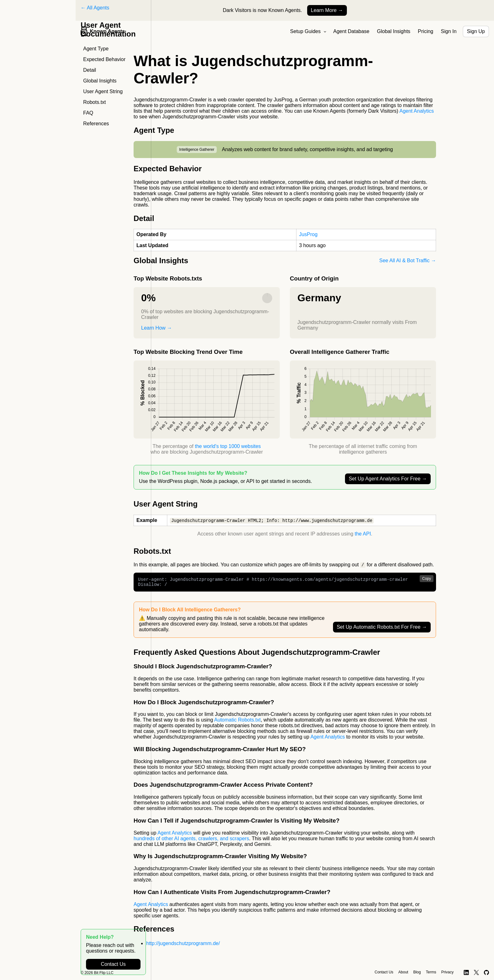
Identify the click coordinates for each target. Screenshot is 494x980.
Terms (431, 972)
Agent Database (351, 31)
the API (363, 534)
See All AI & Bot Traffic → (408, 261)
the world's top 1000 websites (228, 446)
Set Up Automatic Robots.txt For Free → (382, 629)
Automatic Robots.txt (238, 722)
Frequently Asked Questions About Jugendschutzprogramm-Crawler (257, 655)
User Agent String (103, 91)
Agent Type (96, 49)
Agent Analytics (417, 111)
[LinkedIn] (466, 972)
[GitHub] (487, 972)
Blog (417, 972)
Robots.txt (95, 102)
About (403, 972)
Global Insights (394, 31)
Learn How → (157, 328)
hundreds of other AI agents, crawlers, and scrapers (191, 841)
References (96, 124)
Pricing (425, 31)
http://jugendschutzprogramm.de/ (183, 946)
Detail (90, 70)
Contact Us (113, 964)
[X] (476, 972)
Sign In (449, 31)
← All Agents (95, 8)
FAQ (88, 113)
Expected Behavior (104, 59)
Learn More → (327, 10)
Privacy (447, 972)
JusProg (308, 234)
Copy (427, 579)
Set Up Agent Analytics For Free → (388, 479)
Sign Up (476, 31)
